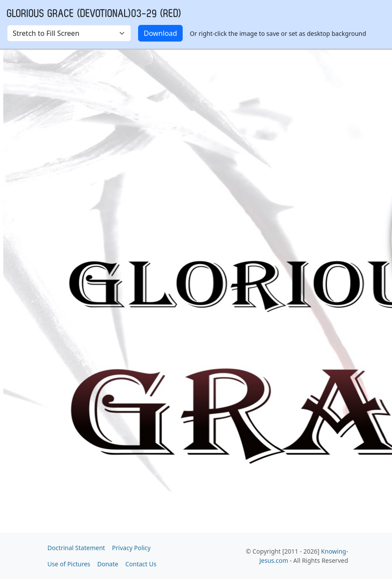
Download (160, 33)
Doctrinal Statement (76, 548)
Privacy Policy (131, 548)
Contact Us (141, 564)
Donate (108, 564)
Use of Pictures (69, 564)
